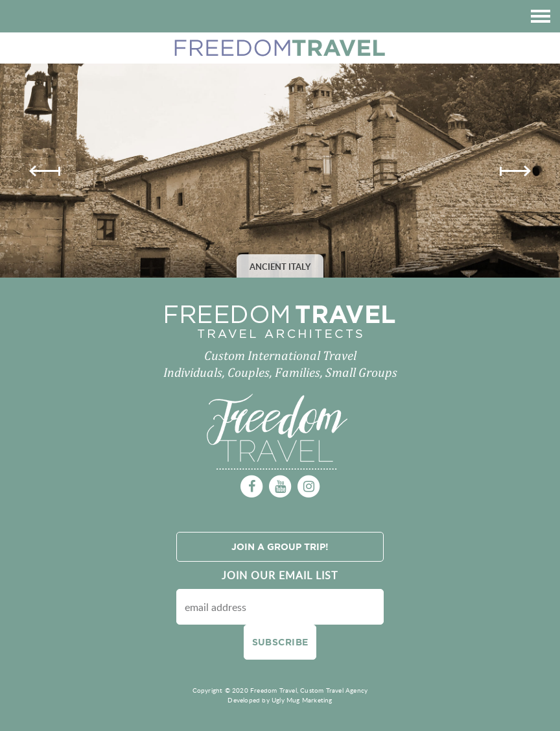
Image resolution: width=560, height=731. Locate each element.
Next (515, 171)
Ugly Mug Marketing (302, 700)
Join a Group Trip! (280, 547)
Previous (45, 171)
